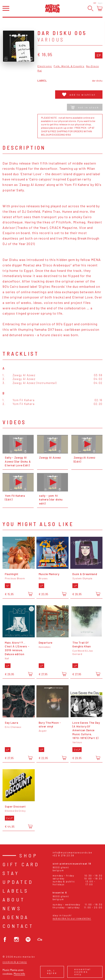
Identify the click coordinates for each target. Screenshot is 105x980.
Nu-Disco (93, 66)
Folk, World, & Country (69, 66)
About (14, 899)
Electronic (45, 66)
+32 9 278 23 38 (63, 855)
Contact (18, 926)
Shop (29, 855)
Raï (40, 71)
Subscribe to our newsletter (72, 918)
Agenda (16, 917)
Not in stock (85, 107)
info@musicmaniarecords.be (72, 852)
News (12, 908)
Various (51, 40)
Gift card (21, 864)
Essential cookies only (82, 972)
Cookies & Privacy (15, 962)
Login (100, 3)
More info (19, 974)
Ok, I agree (52, 972)
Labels (16, 891)
